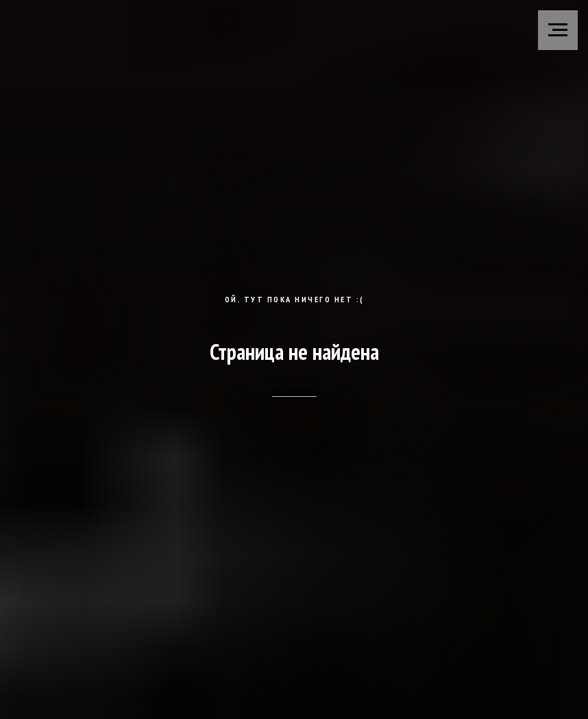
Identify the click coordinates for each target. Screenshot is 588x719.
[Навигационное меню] (558, 30)
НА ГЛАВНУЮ (294, 392)
